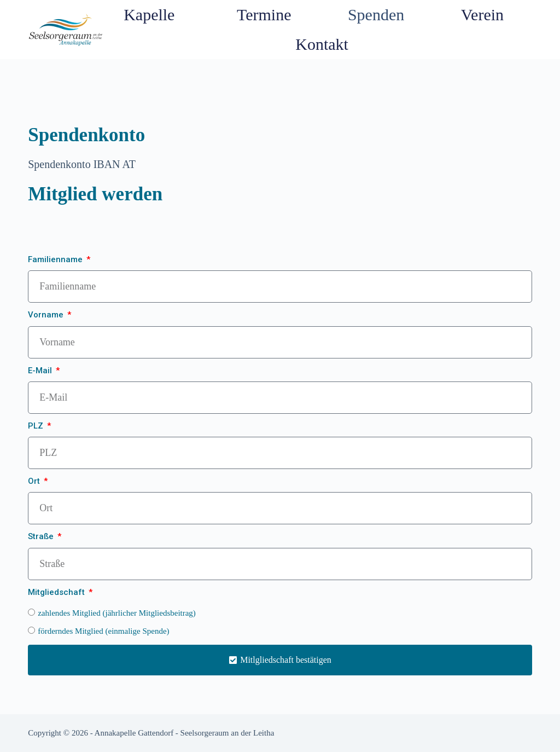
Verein (482, 15)
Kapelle (152, 15)
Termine (264, 15)
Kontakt (322, 44)
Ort (35, 481)
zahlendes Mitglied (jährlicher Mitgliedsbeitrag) (117, 613)
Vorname (47, 315)
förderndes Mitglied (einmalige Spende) (103, 631)
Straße (42, 536)
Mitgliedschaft (57, 592)
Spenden (376, 15)
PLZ (37, 426)
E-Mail (41, 371)
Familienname (56, 259)
